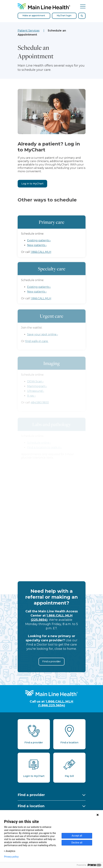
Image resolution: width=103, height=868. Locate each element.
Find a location (31, 806)
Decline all (77, 843)
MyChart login (64, 15)
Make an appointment (34, 15)
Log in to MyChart (32, 184)
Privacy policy (11, 857)
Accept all (77, 836)
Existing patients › (39, 248)
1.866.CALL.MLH (41, 259)
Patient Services (29, 31)
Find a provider (52, 666)
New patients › (37, 253)
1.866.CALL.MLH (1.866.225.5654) (56, 703)
